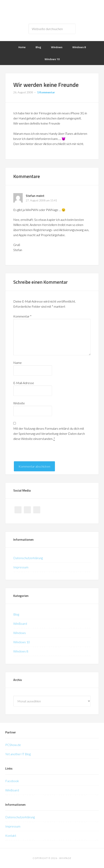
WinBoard (20, 623)
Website (19, 403)
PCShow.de (13, 745)
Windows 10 (22, 642)
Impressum (21, 567)
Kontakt (11, 835)
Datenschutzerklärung (28, 558)
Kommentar (22, 316)
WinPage (52, 12)
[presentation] (43, 454)
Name (17, 363)
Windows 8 (21, 651)
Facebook (12, 781)
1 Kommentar (46, 92)
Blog (16, 614)
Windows (20, 633)
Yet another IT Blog (18, 754)
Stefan (31, 196)
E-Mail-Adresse (24, 383)
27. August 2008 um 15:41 (41, 200)
